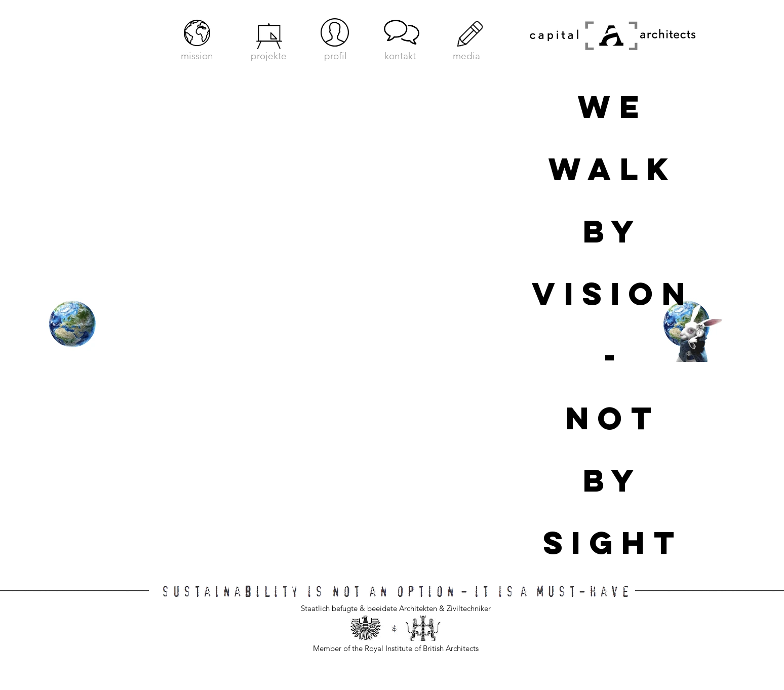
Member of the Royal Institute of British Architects (396, 648)
